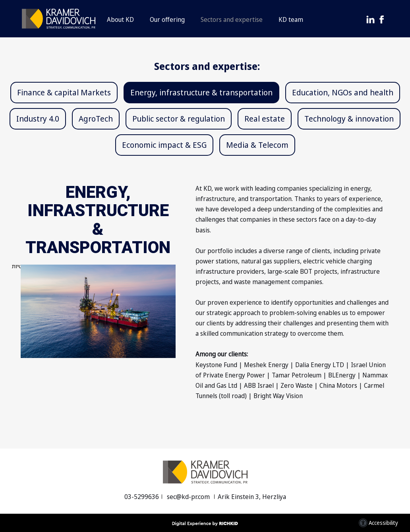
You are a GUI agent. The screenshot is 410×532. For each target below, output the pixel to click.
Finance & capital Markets (64, 92)
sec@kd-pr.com (189, 497)
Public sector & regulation (179, 119)
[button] (205, 19)
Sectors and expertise (232, 19)
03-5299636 (142, 497)
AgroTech (96, 119)
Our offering (167, 19)
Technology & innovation (349, 119)
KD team (291, 19)
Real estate (265, 119)
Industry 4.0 (38, 119)
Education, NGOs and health (343, 92)
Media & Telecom (257, 145)
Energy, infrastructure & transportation (201, 92)
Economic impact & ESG (164, 145)
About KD (120, 19)
